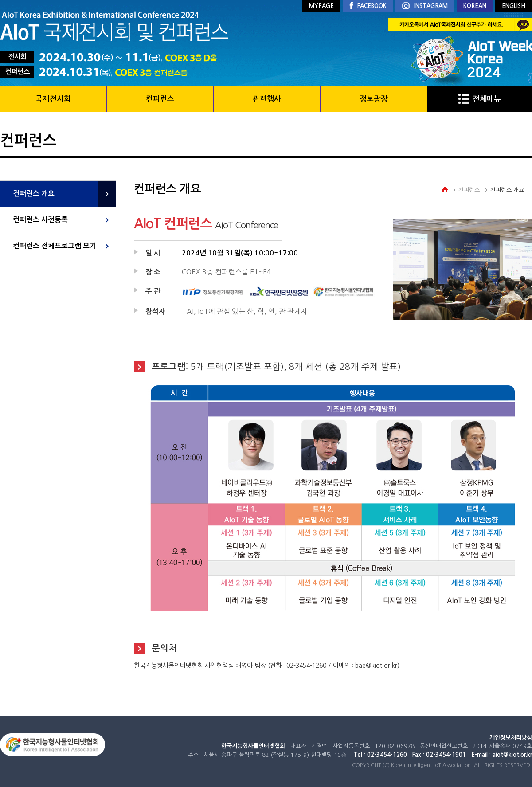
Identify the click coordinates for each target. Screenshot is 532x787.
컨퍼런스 (160, 99)
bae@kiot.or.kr (376, 666)
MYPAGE (321, 6)
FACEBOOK (368, 6)
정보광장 (374, 99)
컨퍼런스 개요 (34, 194)
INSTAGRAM (425, 6)
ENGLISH (514, 6)
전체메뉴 (480, 99)
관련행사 (267, 99)
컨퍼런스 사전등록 (40, 220)
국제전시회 (53, 99)
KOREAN (475, 6)
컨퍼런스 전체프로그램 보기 (55, 246)
